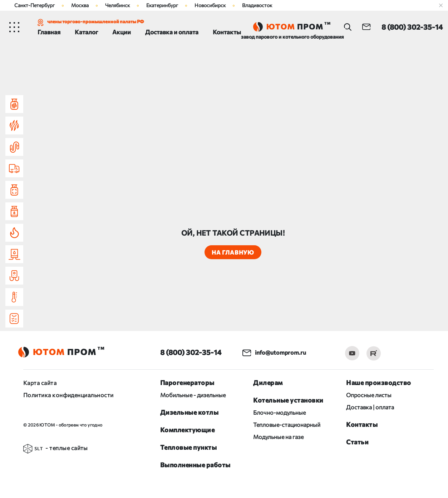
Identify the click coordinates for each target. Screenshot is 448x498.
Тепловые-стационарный (287, 425)
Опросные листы (369, 395)
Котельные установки (288, 400)
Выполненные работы (195, 465)
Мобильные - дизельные (193, 395)
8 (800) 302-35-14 (191, 352)
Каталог (86, 32)
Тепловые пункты (189, 447)
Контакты (227, 32)
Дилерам (268, 383)
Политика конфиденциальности (68, 395)
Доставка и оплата (172, 32)
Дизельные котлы (189, 412)
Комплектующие (188, 430)
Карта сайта (40, 383)
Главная (49, 32)
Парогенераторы (187, 383)
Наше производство (379, 383)
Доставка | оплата (370, 407)
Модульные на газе (278, 437)
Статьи (357, 442)
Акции (122, 32)
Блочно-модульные (279, 412)
